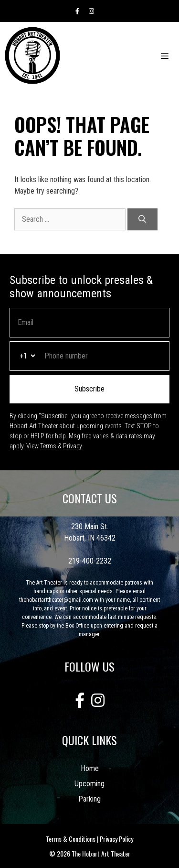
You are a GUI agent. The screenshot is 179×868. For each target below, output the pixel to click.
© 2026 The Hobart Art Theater (90, 853)
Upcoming (89, 784)
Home (90, 768)
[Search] (142, 219)
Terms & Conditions (71, 839)
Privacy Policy (116, 839)
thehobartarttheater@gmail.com (56, 600)
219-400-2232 (90, 561)
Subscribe (89, 389)
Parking (89, 799)
